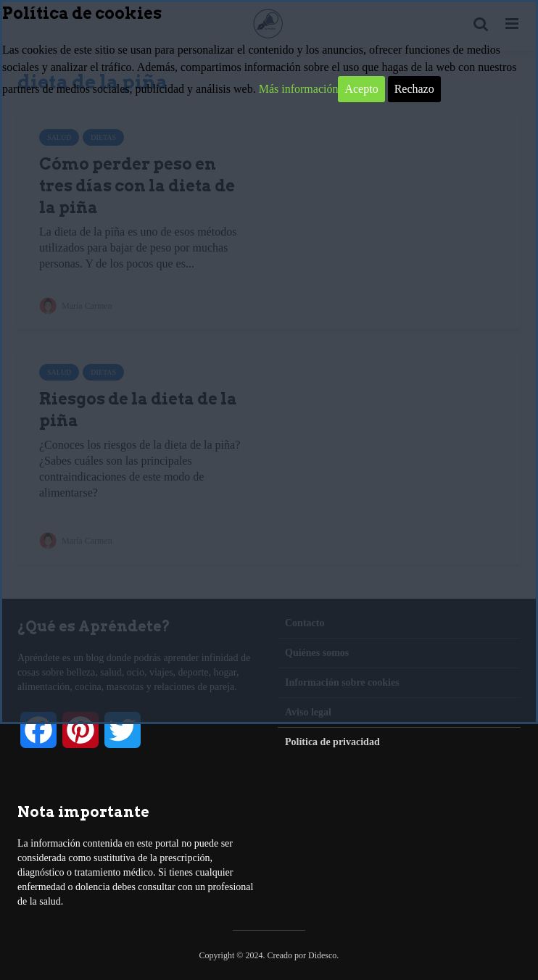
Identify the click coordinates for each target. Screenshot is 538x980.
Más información (299, 89)
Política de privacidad (332, 742)
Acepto (361, 89)
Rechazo (414, 89)
